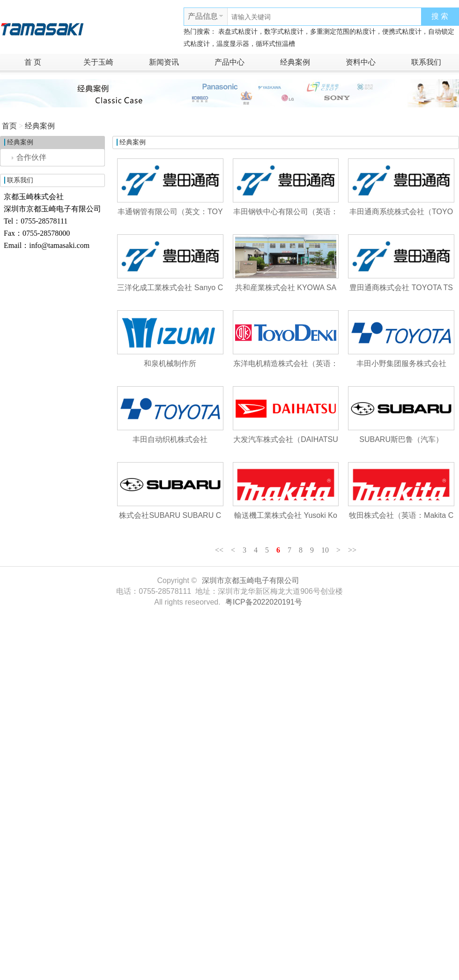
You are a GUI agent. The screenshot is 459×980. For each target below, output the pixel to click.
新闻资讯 (164, 62)
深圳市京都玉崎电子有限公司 (251, 580)
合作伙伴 (29, 157)
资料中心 (361, 62)
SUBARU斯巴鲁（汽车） (401, 439)
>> (352, 550)
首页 (9, 126)
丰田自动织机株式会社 (170, 439)
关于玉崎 (98, 62)
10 (325, 550)
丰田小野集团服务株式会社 (401, 363)
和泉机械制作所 (170, 363)
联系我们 (426, 62)
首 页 (33, 62)
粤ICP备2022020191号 (264, 602)
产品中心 (229, 62)
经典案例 (295, 62)
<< (219, 550)
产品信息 (203, 16)
